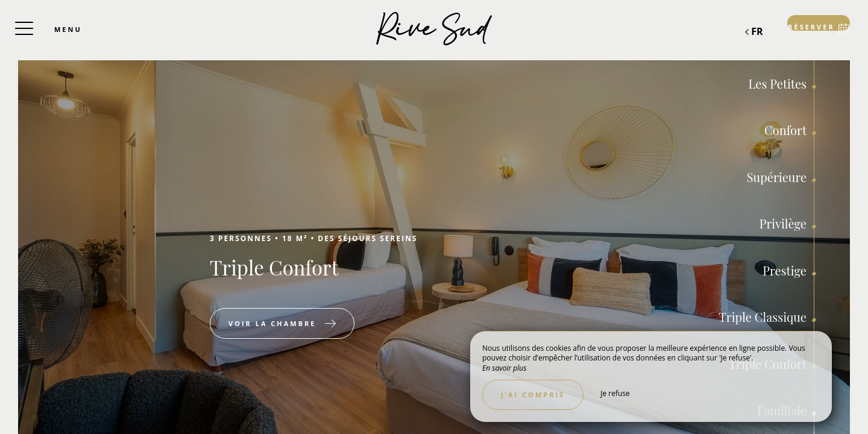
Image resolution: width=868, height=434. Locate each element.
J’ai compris (533, 395)
